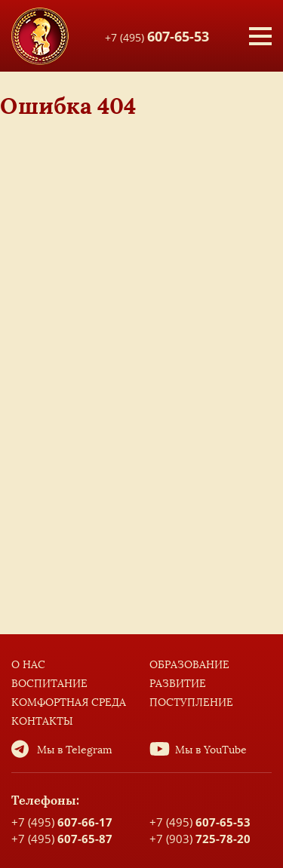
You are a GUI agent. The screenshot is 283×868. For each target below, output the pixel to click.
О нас (28, 665)
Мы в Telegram (75, 750)
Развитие (178, 684)
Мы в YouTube (211, 750)
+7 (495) (157, 35)
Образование (189, 665)
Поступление (191, 702)
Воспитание (49, 684)
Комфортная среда (69, 702)
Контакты (42, 721)
